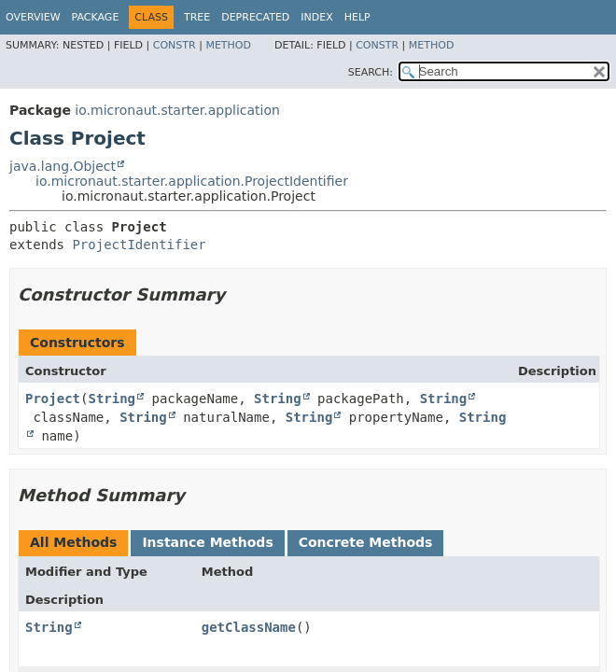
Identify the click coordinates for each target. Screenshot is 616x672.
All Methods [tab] (73, 542)
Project (53, 399)
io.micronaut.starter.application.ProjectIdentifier (192, 181)
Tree (197, 17)
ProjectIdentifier (139, 245)
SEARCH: (371, 72)
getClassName (249, 627)
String (112, 399)
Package (96, 17)
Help (357, 17)
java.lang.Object (63, 166)
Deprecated (255, 17)
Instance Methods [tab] (207, 542)
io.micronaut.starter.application (177, 110)
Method (228, 45)
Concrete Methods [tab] (366, 542)
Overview (33, 17)
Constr (175, 45)
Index (316, 17)
